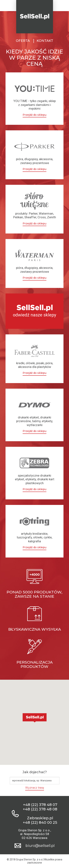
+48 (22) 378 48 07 (40, 805)
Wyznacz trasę (35, 788)
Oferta (23, 41)
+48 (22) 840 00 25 (40, 822)
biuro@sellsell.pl (40, 846)
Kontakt (45, 41)
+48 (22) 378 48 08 (40, 809)
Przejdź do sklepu (34, 115)
